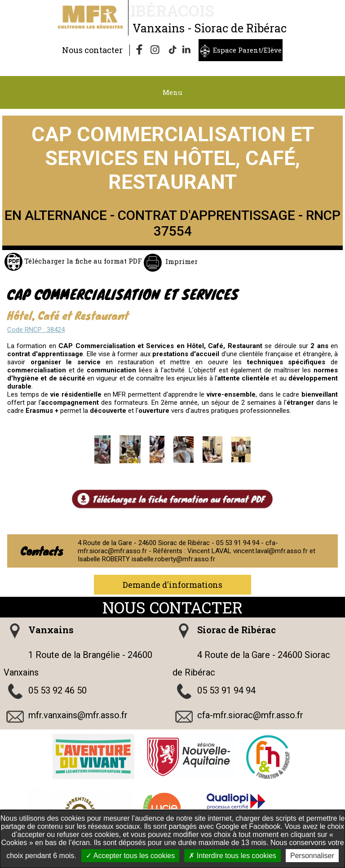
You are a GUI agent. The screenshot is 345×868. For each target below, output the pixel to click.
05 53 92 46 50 (57, 690)
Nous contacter (92, 50)
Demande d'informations (172, 585)
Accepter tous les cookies (130, 856)
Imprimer (181, 261)
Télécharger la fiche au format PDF (82, 261)
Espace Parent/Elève (247, 50)
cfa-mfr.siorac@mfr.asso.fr (250, 715)
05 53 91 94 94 (226, 690)
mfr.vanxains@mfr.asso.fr (78, 715)
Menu (172, 92)
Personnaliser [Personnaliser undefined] (312, 856)
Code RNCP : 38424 (36, 330)
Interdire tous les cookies (232, 856)
